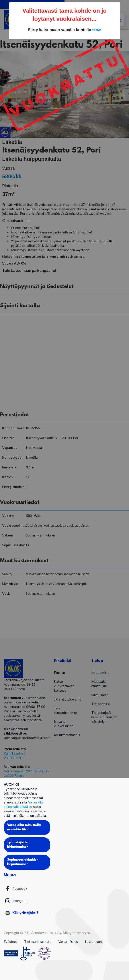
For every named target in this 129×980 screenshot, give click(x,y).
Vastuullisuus (68, 942)
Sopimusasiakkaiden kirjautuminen (23, 862)
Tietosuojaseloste (38, 942)
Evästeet (10, 942)
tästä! (97, 30)
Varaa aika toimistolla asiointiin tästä (24, 827)
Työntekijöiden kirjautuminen (18, 845)
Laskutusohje (95, 942)
